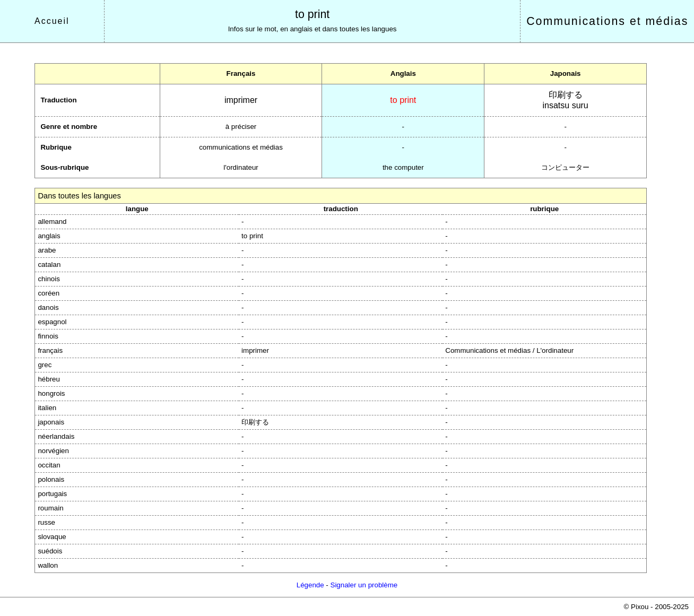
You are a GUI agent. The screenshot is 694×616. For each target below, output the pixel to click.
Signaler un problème (364, 585)
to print (312, 14)
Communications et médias (607, 21)
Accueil (52, 21)
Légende (310, 585)
